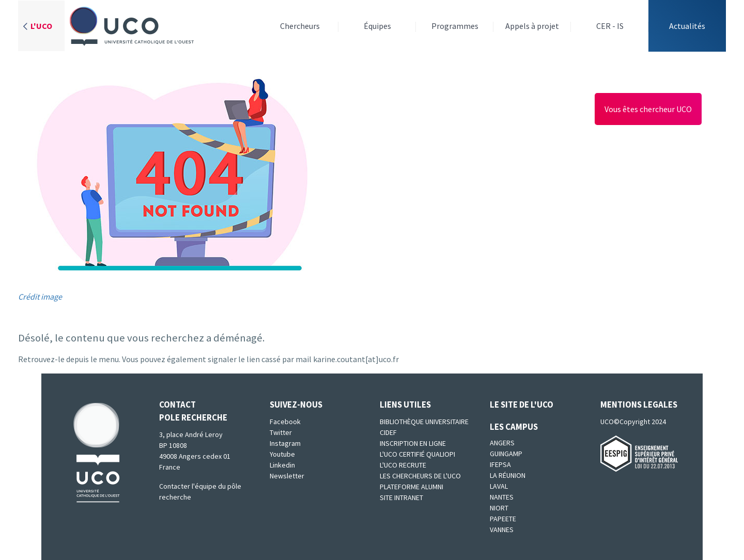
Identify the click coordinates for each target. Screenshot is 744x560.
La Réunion (508, 475)
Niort (499, 508)
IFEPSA (500, 464)
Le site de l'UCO (522, 405)
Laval (499, 486)
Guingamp (506, 454)
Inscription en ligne (413, 443)
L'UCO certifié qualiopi (417, 454)
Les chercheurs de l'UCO (420, 476)
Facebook (285, 422)
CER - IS (610, 26)
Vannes (502, 530)
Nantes (502, 497)
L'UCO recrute (403, 465)
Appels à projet (532, 26)
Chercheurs (300, 26)
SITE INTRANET (401, 497)
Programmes (455, 26)
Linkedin (282, 465)
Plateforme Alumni (412, 487)
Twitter (281, 432)
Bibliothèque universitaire (424, 422)
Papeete (503, 519)
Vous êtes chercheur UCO (648, 109)
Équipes (377, 26)
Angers (502, 443)
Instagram (285, 443)
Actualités (687, 26)
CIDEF (388, 432)
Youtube (282, 454)
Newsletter (287, 476)
